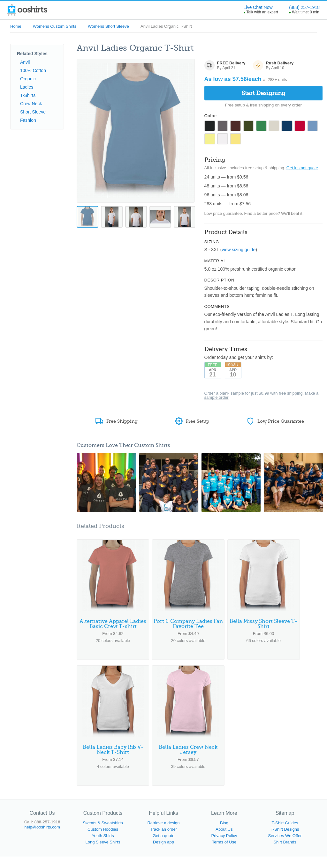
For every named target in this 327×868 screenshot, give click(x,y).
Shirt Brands (285, 853)
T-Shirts (28, 95)
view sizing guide (239, 253)
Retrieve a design (163, 834)
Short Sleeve (33, 112)
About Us (224, 841)
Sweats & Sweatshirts (103, 834)
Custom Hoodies (103, 841)
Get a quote (163, 847)
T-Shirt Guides (285, 834)
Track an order (163, 841)
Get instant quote (302, 171)
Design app (163, 853)
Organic (28, 79)
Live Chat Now (258, 7)
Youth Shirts (103, 847)
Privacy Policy (224, 847)
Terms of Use (224, 853)
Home (16, 26)
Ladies (27, 87)
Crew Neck (31, 104)
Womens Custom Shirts (55, 26)
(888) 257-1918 (304, 7)
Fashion (28, 120)
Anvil (25, 62)
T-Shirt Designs (285, 841)
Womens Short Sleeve (108, 26)
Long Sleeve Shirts (103, 853)
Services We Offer (285, 847)
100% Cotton (33, 70)
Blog (224, 834)
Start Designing (263, 93)
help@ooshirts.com (42, 839)
